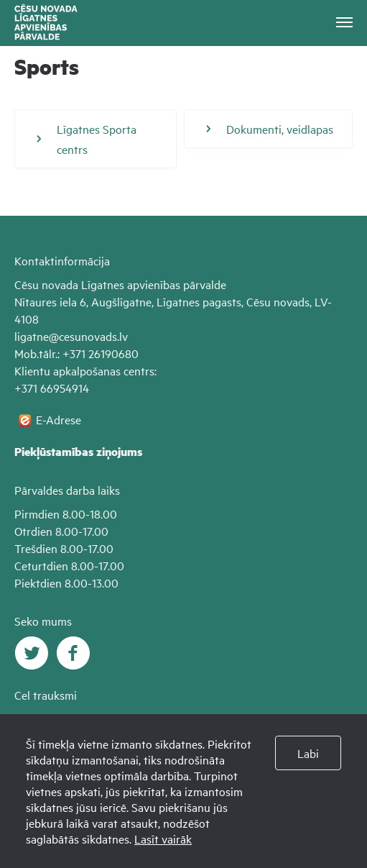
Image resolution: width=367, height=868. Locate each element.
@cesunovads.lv (88, 336)
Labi (308, 753)
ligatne (32, 336)
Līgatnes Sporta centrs (87, 139)
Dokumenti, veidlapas (270, 129)
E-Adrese (59, 419)
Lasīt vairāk (163, 839)
